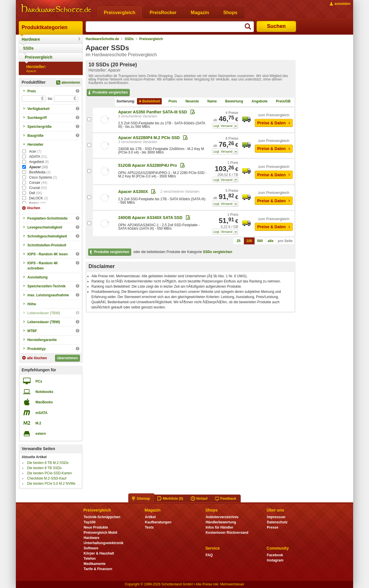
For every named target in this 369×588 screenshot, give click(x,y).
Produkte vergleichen (107, 93)
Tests (149, 527)
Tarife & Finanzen (98, 569)
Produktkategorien (45, 27)
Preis (170, 101)
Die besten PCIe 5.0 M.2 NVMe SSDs (56, 484)
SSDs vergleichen (218, 252)
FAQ (209, 555)
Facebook (275, 555)
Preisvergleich (39, 57)
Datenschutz (277, 522)
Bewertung (232, 101)
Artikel (150, 517)
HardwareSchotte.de (102, 39)
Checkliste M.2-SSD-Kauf (47, 478)
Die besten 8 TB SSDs (44, 468)
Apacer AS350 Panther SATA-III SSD (153, 112)
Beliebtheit (149, 101)
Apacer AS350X (133, 192)
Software (91, 548)
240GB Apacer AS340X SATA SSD (150, 218)
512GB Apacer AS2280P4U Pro (148, 165)
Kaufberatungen (158, 522)
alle (271, 241)
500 (260, 241)
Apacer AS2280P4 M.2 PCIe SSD (149, 138)
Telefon (90, 559)
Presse (273, 527)
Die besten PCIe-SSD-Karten (49, 473)
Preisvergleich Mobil (100, 533)
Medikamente (95, 564)
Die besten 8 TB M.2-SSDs (48, 463)
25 (239, 241)
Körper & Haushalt (99, 553)
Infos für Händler (219, 527)
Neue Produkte (96, 527)
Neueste (190, 101)
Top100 (90, 522)
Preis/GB (281, 101)
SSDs (28, 48)
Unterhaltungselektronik (103, 543)
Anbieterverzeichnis (222, 517)
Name (210, 101)
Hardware (31, 39)
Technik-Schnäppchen (102, 517)
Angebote (257, 101)
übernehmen (67, 358)
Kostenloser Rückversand (227, 533)
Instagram (275, 560)
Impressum (276, 517)
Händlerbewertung (221, 522)
